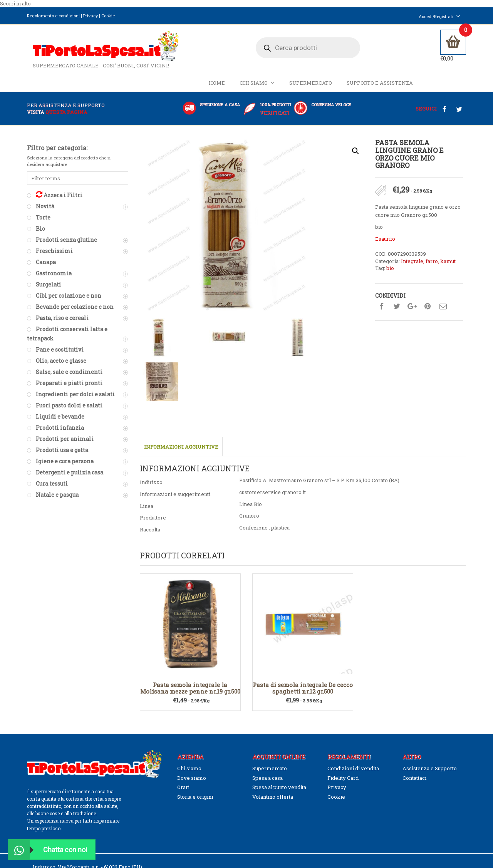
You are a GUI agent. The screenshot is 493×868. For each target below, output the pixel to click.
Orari (183, 694)
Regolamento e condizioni (53, 16)
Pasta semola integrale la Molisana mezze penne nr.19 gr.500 (190, 595)
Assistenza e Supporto (430, 675)
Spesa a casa (267, 685)
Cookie (108, 16)
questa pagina (66, 116)
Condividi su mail (443, 311)
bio (390, 273)
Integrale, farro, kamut (428, 265)
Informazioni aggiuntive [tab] (181, 354)
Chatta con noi (48, 850)
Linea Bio (251, 411)
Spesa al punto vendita (279, 694)
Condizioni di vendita (353, 675)
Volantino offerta (273, 704)
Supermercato (309, 87)
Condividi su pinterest (428, 311)
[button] (355, 156)
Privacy (91, 16)
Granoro (249, 423)
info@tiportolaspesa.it (76, 788)
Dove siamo (192, 685)
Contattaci (414, 685)
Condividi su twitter (397, 311)
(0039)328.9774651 (65, 781)
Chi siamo (256, 87)
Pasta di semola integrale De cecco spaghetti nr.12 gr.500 (303, 595)
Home (216, 87)
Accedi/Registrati (439, 16)
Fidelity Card (343, 685)
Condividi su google (412, 311)
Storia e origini (195, 704)
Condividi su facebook (381, 311)
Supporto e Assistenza (379, 87)
